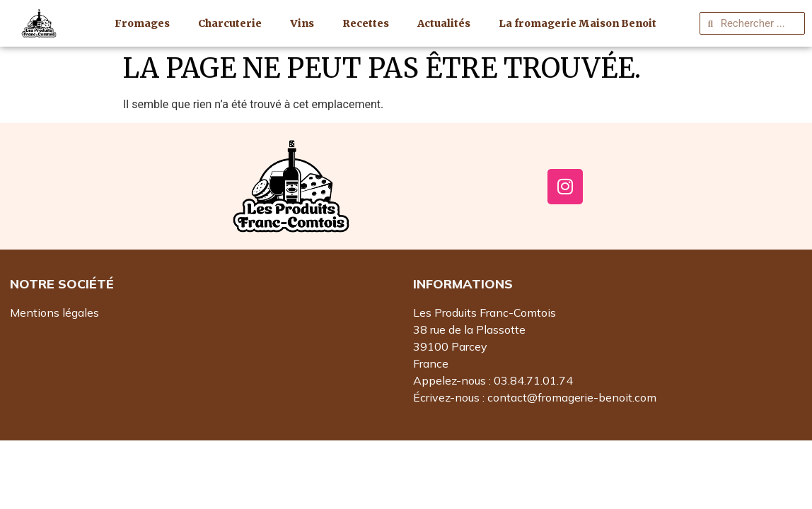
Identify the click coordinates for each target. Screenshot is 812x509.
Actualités (444, 23)
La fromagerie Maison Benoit (578, 23)
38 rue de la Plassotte (469, 329)
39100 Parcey (450, 346)
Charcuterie (230, 23)
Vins (302, 23)
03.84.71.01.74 (533, 380)
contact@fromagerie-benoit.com (572, 397)
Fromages (142, 23)
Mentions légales (54, 312)
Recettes (366, 23)
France (431, 363)
